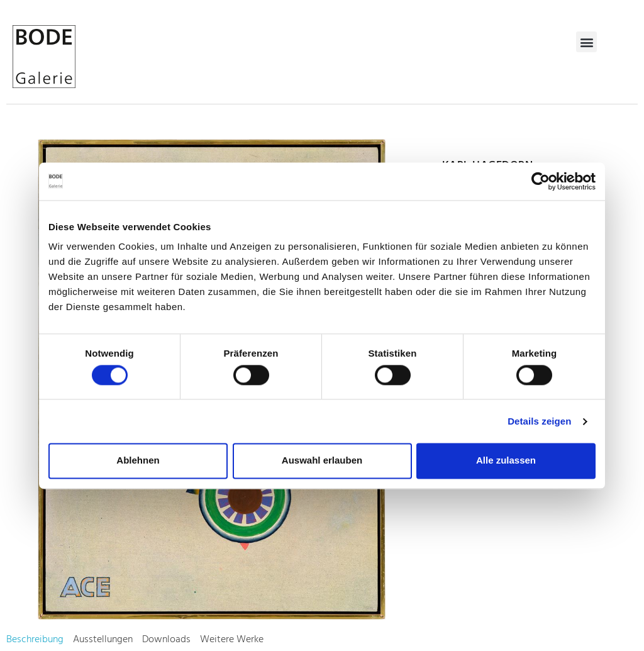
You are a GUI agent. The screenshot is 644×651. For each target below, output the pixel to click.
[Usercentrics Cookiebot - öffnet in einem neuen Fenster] (541, 181)
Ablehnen (138, 461)
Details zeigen (539, 421)
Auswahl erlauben (322, 461)
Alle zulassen (506, 461)
